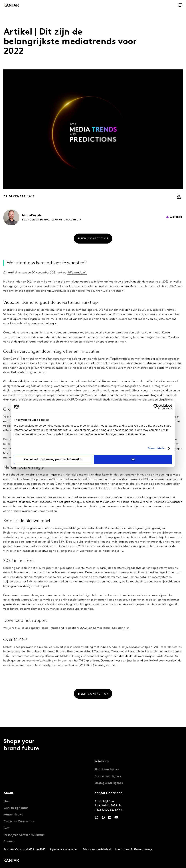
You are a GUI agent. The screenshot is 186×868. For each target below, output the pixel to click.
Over (7, 801)
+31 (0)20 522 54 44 (109, 810)
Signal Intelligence (107, 770)
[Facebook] (103, 818)
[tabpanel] (138, 776)
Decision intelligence (108, 776)
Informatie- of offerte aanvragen (135, 850)
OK (133, 459)
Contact (9, 842)
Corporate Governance (19, 821)
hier (126, 639)
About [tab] (9, 793)
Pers (6, 828)
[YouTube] (110, 818)
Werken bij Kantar (16, 808)
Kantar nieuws (13, 815)
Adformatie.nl (76, 284)
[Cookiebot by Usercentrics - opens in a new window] (156, 407)
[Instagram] (97, 818)
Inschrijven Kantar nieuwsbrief (24, 835)
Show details (156, 448)
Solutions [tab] (102, 762)
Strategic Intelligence (109, 783)
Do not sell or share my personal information (53, 459)
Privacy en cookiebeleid (97, 850)
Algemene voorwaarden (64, 850)
